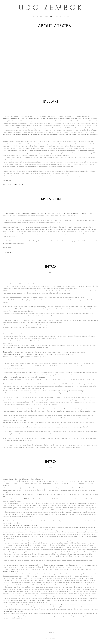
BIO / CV (59, 16)
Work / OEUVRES (37, 16)
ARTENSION (10, 252)
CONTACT (66, 16)
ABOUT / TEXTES (49, 16)
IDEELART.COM (19, 185)
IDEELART (50, 101)
